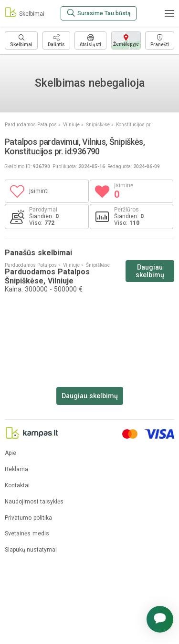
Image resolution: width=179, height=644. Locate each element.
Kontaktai (17, 486)
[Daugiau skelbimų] (21, 40)
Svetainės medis (27, 534)
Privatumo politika (28, 518)
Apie (11, 453)
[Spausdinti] (90, 40)
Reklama (16, 469)
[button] (160, 619)
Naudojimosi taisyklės (34, 502)
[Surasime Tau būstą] (99, 13)
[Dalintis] (56, 40)
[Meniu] (169, 13)
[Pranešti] (160, 40)
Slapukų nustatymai (31, 550)
